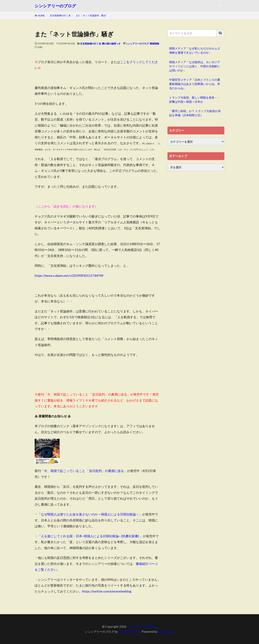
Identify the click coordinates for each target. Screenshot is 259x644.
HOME (41, 16)
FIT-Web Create (129, 632)
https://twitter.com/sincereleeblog (107, 591)
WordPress (166, 632)
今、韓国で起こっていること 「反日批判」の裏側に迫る (84, 471)
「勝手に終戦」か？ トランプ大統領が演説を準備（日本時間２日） (195, 113)
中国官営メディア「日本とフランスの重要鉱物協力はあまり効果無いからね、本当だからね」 (195, 84)
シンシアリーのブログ (55, 6)
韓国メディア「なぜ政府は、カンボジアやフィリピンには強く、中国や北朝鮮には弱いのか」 (195, 66)
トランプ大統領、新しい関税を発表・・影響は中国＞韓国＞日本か (195, 100)
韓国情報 (154, 44)
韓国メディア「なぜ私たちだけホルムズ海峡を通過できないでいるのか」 (195, 50)
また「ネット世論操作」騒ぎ (91, 15)
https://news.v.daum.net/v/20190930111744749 (69, 276)
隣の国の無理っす (111, 44)
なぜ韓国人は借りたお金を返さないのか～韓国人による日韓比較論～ (90, 514)
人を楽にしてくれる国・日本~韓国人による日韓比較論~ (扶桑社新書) (90, 536)
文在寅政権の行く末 (60, 15)
